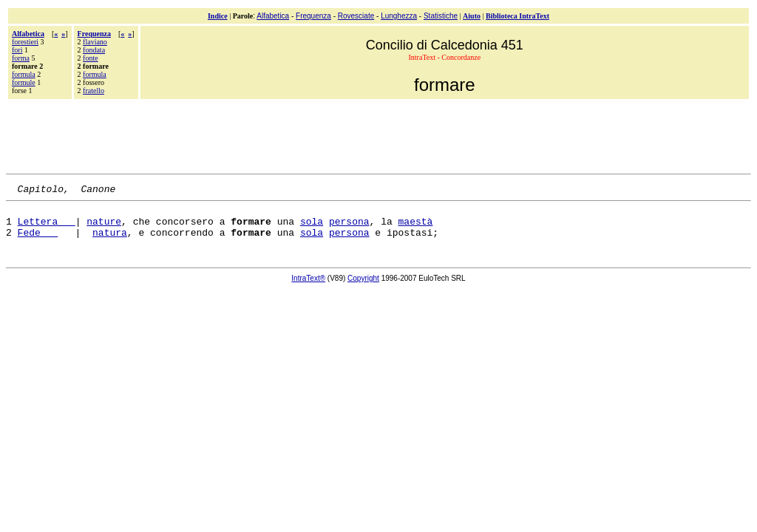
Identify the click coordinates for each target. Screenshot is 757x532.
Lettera (47, 228)
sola (312, 228)
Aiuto (472, 16)
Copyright (363, 287)
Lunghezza (399, 16)
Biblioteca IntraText (517, 16)
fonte (91, 58)
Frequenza (313, 16)
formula (24, 74)
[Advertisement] (378, 134)
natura (110, 241)
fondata (94, 50)
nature (104, 228)
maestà (416, 228)
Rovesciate (356, 16)
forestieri (25, 42)
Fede (38, 241)
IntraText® (308, 287)
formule (24, 82)
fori (17, 50)
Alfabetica (273, 16)
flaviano (95, 42)
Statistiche (441, 16)
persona (349, 228)
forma (21, 58)
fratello (94, 91)
